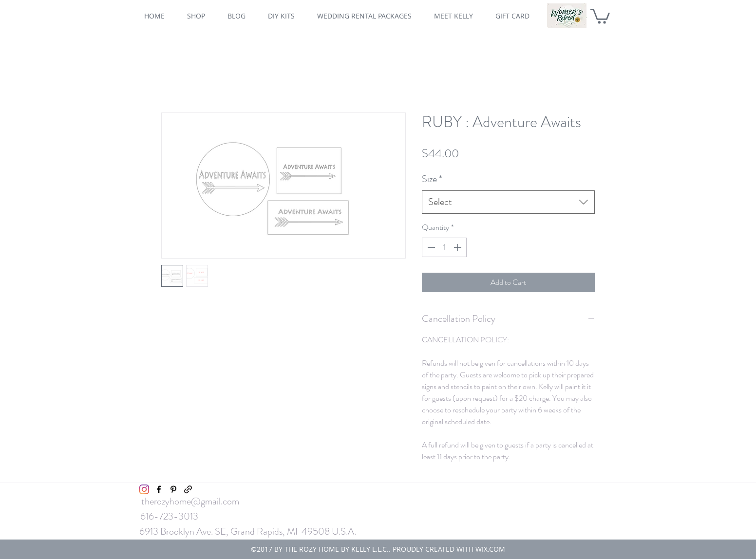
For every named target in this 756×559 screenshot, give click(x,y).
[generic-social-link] (188, 489)
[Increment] (458, 247)
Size (432, 179)
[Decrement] (430, 247)
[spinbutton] (444, 247)
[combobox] (508, 202)
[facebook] (159, 489)
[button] (600, 16)
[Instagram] (144, 489)
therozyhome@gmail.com (190, 501)
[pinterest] (173, 489)
